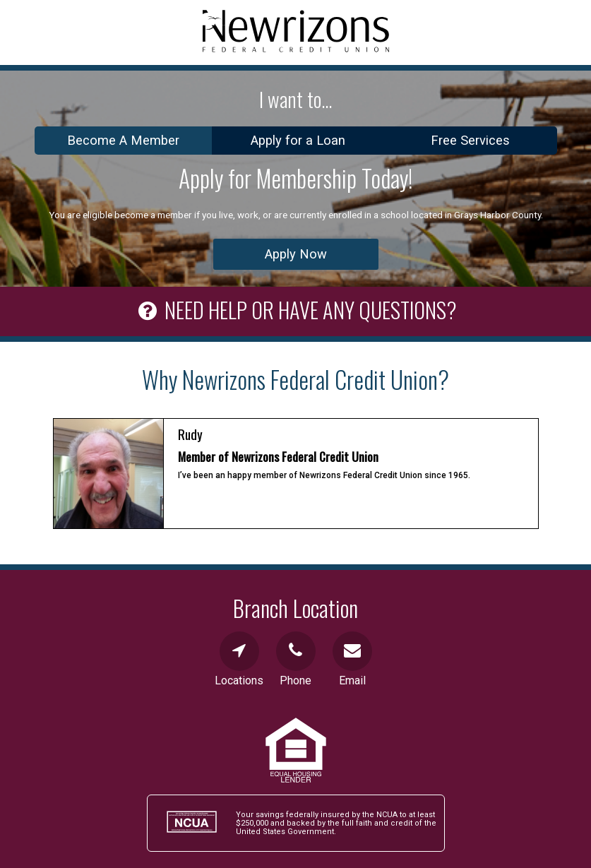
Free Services (470, 140)
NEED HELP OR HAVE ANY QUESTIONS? (295, 308)
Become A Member (123, 140)
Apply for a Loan (298, 140)
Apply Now (296, 254)
